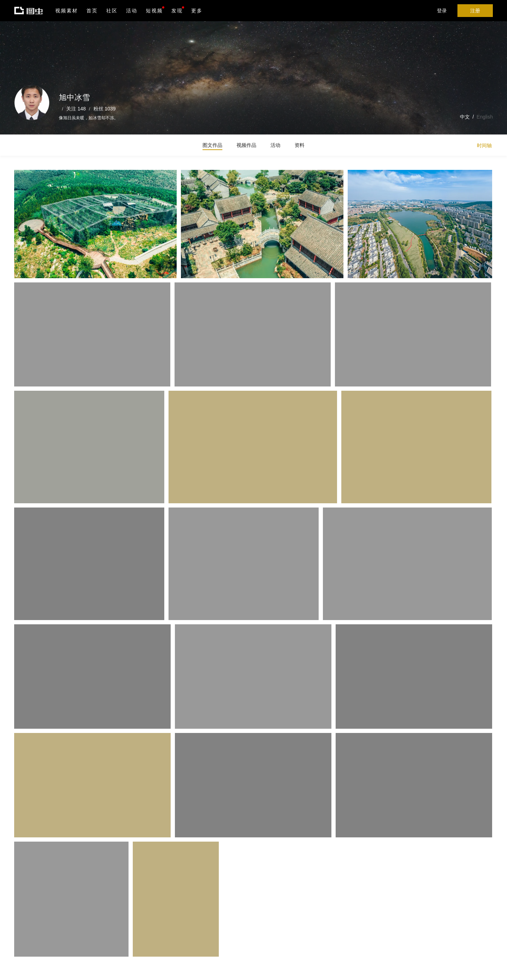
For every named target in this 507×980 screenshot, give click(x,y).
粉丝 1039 (105, 109)
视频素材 (67, 11)
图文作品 (212, 145)
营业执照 (155, 970)
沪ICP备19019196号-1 (122, 970)
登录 (442, 11)
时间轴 (484, 145)
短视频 (154, 11)
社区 (112, 11)
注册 (475, 11)
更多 (197, 11)
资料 (300, 145)
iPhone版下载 (205, 934)
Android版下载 (205, 949)
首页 (92, 11)
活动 (132, 11)
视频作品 (246, 145)
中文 (465, 117)
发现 (178, 10)
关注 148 (76, 109)
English (485, 117)
